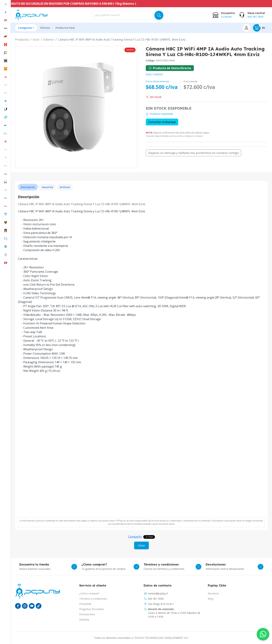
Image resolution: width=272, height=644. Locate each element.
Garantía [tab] (47, 187)
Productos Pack (65, 28)
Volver (141, 545)
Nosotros (213, 593)
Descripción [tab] (28, 187)
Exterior (49, 40)
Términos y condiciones (93, 599)
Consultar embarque (162, 122)
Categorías (25, 28)
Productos (22, 40)
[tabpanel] (141, 355)
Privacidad (85, 604)
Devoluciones (87, 614)
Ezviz (36, 40)
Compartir (135, 537)
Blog (210, 599)
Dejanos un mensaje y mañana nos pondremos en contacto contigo (193, 153)
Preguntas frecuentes (92, 609)
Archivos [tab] (65, 187)
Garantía (84, 619)
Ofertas (45, 28)
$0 (259, 28)
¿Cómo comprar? (89, 593)
